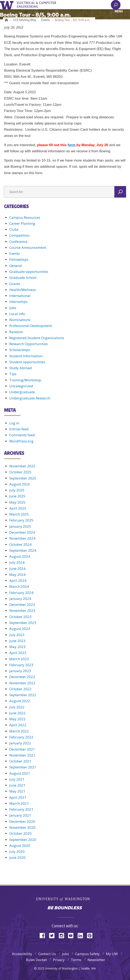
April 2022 (18, 725)
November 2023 (22, 610)
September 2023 (23, 623)
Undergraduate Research (30, 398)
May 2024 (17, 574)
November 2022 (22, 683)
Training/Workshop (25, 380)
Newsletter (96, 960)
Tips (13, 374)
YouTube (72, 935)
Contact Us (47, 954)
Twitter (53, 935)
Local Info (17, 314)
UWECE (39, 5)
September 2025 (23, 478)
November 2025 (22, 466)
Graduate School (23, 278)
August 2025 (20, 484)
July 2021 (17, 779)
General (16, 266)
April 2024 (18, 580)
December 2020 (22, 821)
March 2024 (19, 586)
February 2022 (21, 737)
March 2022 (19, 731)
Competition (19, 235)
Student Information (26, 356)
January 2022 (20, 743)
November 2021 (22, 755)
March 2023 (19, 659)
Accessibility (22, 954)
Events (45, 20)
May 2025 (17, 502)
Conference (18, 242)
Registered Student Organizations (37, 338)
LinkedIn (82, 935)
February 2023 (21, 665)
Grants (15, 284)
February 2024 (21, 593)
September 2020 (23, 840)
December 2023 (22, 605)
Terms (76, 960)
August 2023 (20, 629)
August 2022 (20, 701)
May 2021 (17, 791)
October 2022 (20, 689)
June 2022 (17, 713)
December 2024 (22, 532)
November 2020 (22, 827)
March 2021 (19, 803)
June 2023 (17, 641)
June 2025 (17, 496)
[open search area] (116, 5)
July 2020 (17, 851)
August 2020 (20, 846)
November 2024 (22, 538)
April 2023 (18, 653)
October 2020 (20, 833)
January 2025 (20, 526)
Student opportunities (27, 362)
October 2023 (20, 617)
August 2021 (20, 773)
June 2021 (17, 785)
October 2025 (20, 472)
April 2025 (18, 508)
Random (16, 332)
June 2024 (17, 569)
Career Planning (22, 223)
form (72, 145)
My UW (112, 954)
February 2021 (21, 809)
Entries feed (19, 429)
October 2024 (20, 544)
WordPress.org (21, 441)
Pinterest (91, 935)
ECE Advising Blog (25, 20)
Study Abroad (21, 368)
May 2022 (17, 719)
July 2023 (17, 635)
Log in (14, 423)
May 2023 (17, 647)
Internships (18, 302)
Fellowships (19, 259)
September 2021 (23, 767)
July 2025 (17, 490)
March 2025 (19, 514)
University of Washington (8, 5)
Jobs (13, 308)
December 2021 (22, 749)
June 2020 (17, 857)
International (20, 296)
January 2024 (20, 599)
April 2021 (18, 797)
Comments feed (22, 435)
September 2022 (23, 695)
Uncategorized (21, 386)
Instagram (63, 935)
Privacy (59, 960)
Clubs (14, 229)
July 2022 (17, 707)
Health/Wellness (23, 290)
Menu (119, 11)
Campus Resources (25, 217)
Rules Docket (36, 960)
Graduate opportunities (29, 272)
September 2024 (23, 550)
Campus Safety (87, 954)
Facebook (44, 935)
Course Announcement (28, 247)
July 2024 (17, 562)
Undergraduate (22, 392)
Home (6, 20)
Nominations (20, 320)
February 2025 (21, 520)
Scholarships (20, 350)
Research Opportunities (29, 344)
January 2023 (20, 671)
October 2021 (20, 761)
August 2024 (20, 556)
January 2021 (20, 815)
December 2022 (22, 677)
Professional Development (31, 326)
